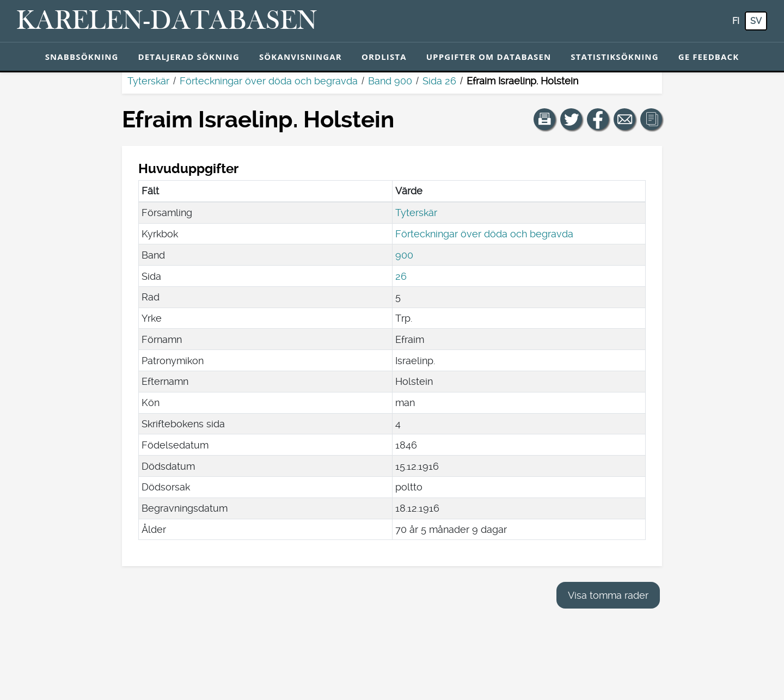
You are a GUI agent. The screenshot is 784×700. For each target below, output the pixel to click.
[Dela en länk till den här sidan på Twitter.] (571, 119)
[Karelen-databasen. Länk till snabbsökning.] (167, 21)
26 (401, 276)
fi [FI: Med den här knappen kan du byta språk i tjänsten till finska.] (736, 21)
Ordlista (384, 57)
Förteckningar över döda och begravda (269, 81)
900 (404, 255)
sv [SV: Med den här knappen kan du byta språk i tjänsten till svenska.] (756, 21)
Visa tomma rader (608, 595)
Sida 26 (439, 81)
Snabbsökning (82, 57)
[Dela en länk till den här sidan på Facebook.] (598, 119)
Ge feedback (709, 57)
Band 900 (390, 81)
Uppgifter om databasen (489, 57)
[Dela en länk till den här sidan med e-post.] (624, 119)
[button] (544, 119)
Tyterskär (148, 81)
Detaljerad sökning (189, 57)
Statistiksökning (614, 57)
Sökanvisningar (301, 57)
